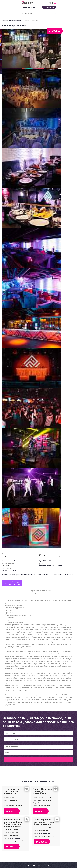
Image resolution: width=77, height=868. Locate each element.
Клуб (15, 571)
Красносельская (19, 561)
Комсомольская (7, 561)
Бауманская (42, 803)
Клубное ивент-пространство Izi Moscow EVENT (12, 791)
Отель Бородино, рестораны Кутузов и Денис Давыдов (45, 822)
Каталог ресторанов (15, 20)
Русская (59, 566)
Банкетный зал (7, 571)
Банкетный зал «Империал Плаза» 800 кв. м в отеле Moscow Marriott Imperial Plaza (14, 824)
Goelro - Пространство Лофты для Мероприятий (44, 791)
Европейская (51, 566)
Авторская (42, 566)
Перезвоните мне (49, 7)
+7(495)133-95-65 (28, 7)
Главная (4, 20)
